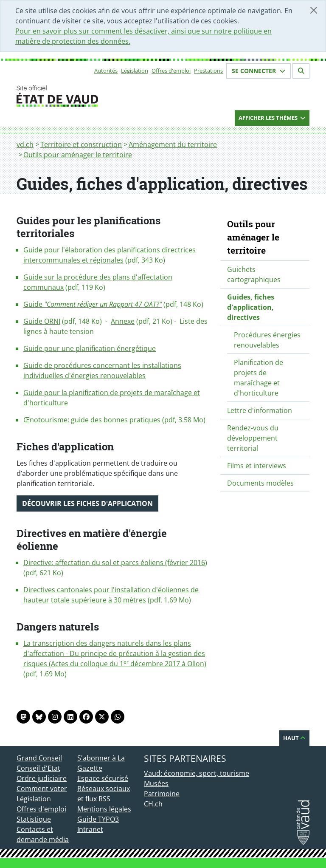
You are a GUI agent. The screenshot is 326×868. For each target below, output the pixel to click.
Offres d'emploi (171, 71)
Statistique (34, 819)
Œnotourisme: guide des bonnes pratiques (92, 420)
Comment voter (42, 789)
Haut (294, 738)
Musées (156, 783)
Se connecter (259, 71)
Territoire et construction (81, 144)
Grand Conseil (39, 758)
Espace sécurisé (103, 778)
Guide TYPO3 (98, 819)
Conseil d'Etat (38, 768)
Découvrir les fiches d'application (87, 503)
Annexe (123, 321)
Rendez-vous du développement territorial (253, 438)
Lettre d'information (260, 410)
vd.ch (25, 144)
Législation (135, 71)
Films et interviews (257, 466)
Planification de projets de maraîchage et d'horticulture (259, 378)
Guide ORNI (42, 321)
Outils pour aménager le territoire (78, 155)
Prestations (208, 71)
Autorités (106, 71)
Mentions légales (104, 809)
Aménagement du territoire (173, 144)
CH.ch (153, 804)
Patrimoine (162, 794)
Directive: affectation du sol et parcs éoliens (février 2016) (115, 563)
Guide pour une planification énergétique (90, 348)
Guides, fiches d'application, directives (251, 307)
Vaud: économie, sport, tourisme (197, 773)
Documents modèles (260, 483)
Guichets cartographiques (254, 274)
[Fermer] (314, 10)
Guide (93, 304)
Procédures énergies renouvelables (267, 340)
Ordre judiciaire (42, 778)
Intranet (90, 829)
